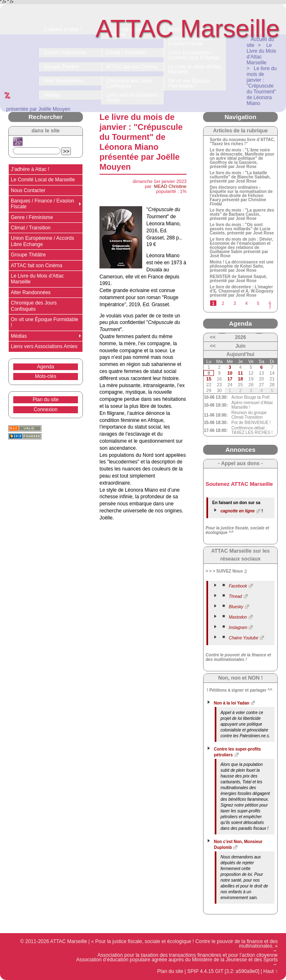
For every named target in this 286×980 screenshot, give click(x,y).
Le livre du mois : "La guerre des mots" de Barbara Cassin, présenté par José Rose (242, 215)
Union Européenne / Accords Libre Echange (42, 241)
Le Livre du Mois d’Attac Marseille (37, 279)
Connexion (45, 410)
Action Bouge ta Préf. (251, 397)
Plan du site (46, 400)
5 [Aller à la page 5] (258, 304)
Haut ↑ (270, 971)
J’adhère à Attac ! (30, 169)
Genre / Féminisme (32, 217)
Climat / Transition (31, 228)
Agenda (45, 367)
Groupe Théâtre (28, 255)
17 (230, 379)
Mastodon (238, 617)
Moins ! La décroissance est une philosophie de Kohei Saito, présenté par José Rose (242, 266)
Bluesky (236, 607)
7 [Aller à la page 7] (270, 308)
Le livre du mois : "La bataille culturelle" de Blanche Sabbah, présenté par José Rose (240, 177)
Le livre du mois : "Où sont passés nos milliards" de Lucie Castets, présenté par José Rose (242, 229)
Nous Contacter (28, 190)
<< (213, 337)
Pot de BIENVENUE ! (251, 423)
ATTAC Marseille (188, 28)
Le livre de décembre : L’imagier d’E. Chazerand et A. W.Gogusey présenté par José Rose (242, 291)
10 (230, 373)
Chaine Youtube (244, 638)
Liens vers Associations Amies (44, 346)
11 (240, 373)
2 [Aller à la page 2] (223, 304)
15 (209, 379)
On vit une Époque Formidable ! (45, 322)
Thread (235, 596)
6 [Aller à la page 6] (270, 304)
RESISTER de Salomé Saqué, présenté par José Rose (238, 279)
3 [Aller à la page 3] (235, 304)
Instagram (238, 628)
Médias (19, 336)
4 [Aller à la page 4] (247, 304)
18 (240, 379)
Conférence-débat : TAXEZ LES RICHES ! (252, 430)
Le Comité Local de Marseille (43, 180)
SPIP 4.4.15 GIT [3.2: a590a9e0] (223, 971)
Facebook (238, 586)
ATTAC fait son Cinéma (36, 266)
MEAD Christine (170, 186)
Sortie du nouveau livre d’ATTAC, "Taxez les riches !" (242, 142)
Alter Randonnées (31, 293)
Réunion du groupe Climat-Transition (249, 415)
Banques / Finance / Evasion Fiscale (42, 204)
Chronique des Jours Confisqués (34, 306)
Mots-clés (45, 376)
